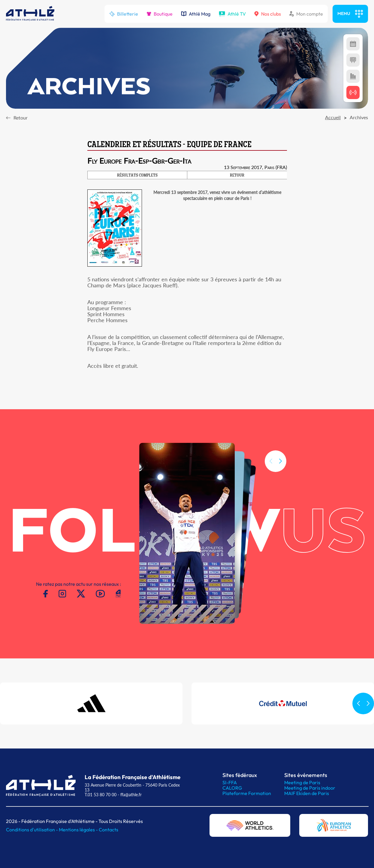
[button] (280, 467)
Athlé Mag (196, 14)
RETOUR (237, 176)
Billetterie (124, 14)
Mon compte (306, 14)
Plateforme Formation (247, 793)
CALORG (232, 788)
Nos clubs (268, 14)
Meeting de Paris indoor (310, 788)
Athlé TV (232, 14)
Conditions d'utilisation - (32, 830)
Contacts (109, 830)
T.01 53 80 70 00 (101, 795)
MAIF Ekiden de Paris (307, 793)
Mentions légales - (79, 830)
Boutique (160, 14)
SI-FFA (230, 782)
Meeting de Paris (302, 782)
